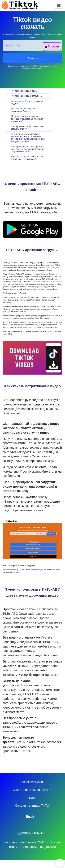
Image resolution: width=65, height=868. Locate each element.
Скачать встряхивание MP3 (32, 790)
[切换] (9, 91)
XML (28, 852)
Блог (32, 798)
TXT (37, 852)
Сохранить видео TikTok (32, 806)
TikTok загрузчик (32, 782)
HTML (33, 852)
